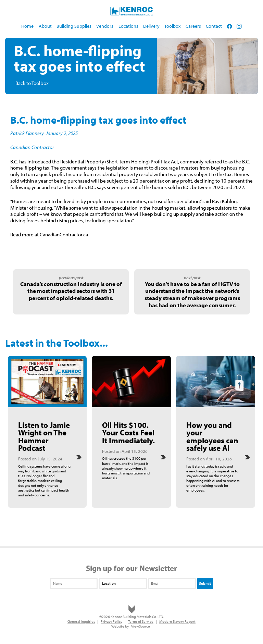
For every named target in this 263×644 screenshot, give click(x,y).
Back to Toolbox (32, 83)
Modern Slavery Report (177, 621)
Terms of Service (141, 621)
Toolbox (172, 26)
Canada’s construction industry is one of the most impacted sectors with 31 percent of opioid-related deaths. (71, 291)
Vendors (105, 26)
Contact (214, 26)
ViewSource (141, 626)
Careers (193, 26)
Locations (128, 26)
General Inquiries (81, 621)
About (45, 26)
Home (27, 26)
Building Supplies (74, 26)
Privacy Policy (111, 621)
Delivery (151, 26)
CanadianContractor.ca (64, 234)
